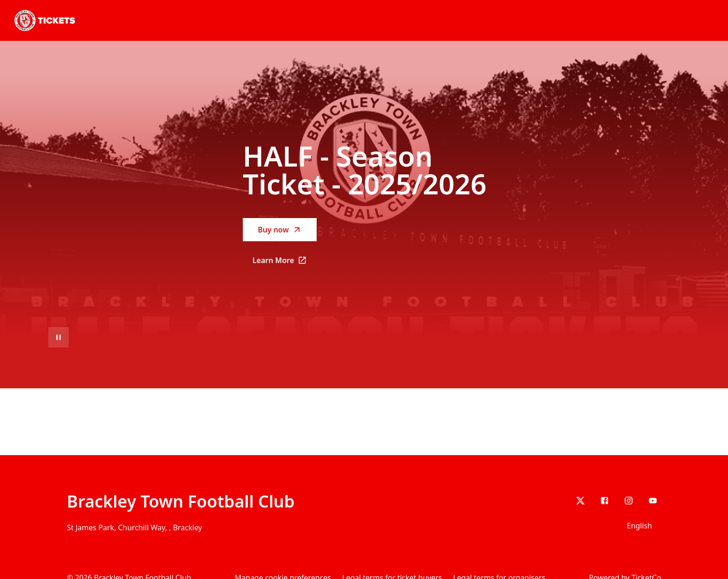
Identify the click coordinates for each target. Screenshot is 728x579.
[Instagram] (629, 501)
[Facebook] (604, 501)
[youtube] (653, 501)
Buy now (280, 230)
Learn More (285, 263)
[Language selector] (641, 526)
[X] (580, 501)
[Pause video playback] (58, 337)
